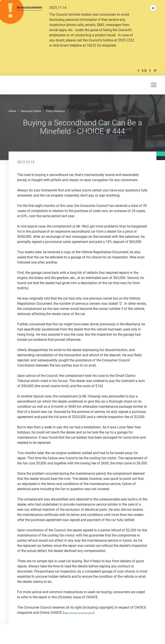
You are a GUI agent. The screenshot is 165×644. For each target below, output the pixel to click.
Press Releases (56, 111)
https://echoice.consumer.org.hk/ (89, 612)
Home (12, 111)
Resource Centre (31, 111)
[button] (138, 70)
